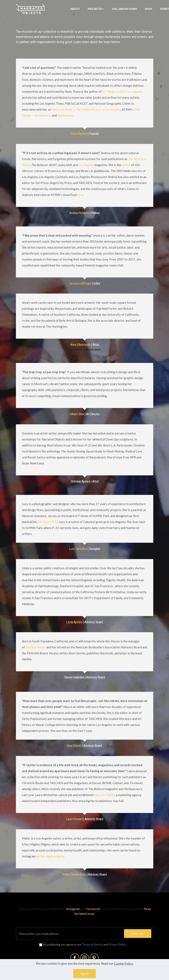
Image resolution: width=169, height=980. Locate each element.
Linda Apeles (74, 622)
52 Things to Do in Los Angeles (122, 91)
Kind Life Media (104, 795)
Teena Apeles (79, 134)
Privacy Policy (117, 944)
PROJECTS (95, 9)
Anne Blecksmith (80, 345)
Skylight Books (36, 647)
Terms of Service (92, 944)
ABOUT (75, 9)
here (80, 195)
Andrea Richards (79, 213)
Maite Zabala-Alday (74, 874)
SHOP (148, 9)
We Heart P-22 (48, 522)
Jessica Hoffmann (80, 284)
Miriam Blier (77, 414)
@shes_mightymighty (50, 856)
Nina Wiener (74, 746)
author (126, 165)
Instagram (73, 909)
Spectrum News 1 (63, 109)
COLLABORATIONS (124, 9)
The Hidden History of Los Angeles (98, 109)
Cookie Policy (123, 966)
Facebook (93, 909)
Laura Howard (74, 819)
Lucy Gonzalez (78, 549)
